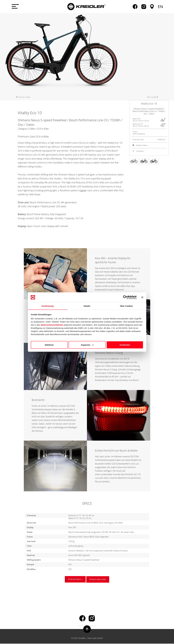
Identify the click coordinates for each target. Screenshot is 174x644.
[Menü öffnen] (15, 7)
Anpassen (87, 345)
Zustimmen (125, 345)
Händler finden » (142, 145)
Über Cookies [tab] (127, 306)
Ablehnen (49, 345)
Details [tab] (87, 306)
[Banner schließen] (142, 297)
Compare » (138, 151)
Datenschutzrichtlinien (52, 325)
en (160, 7)
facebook (135, 7)
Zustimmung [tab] (48, 306)
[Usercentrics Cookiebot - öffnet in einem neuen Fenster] (125, 297)
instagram (144, 7)
